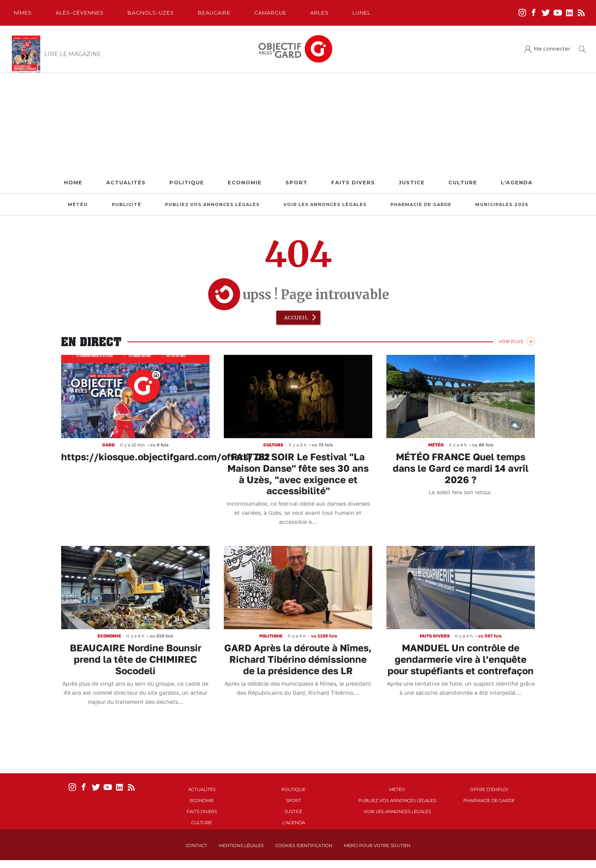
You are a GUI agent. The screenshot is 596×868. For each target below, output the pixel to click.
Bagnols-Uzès (151, 13)
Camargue (270, 13)
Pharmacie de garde (421, 205)
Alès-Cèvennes (80, 13)
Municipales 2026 (502, 205)
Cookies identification (304, 846)
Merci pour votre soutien (377, 846)
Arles (320, 13)
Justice (412, 183)
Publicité (127, 205)
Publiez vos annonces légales (212, 205)
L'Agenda (517, 183)
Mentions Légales (241, 846)
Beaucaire (214, 13)
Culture (463, 183)
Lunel (362, 13)
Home (73, 183)
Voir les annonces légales (325, 205)
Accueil (296, 318)
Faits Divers (353, 183)
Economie (245, 183)
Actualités (126, 183)
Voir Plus (511, 341)
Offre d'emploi (489, 789)
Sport (296, 183)
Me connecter (552, 49)
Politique (187, 183)
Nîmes (23, 13)
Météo (78, 205)
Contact (197, 846)
